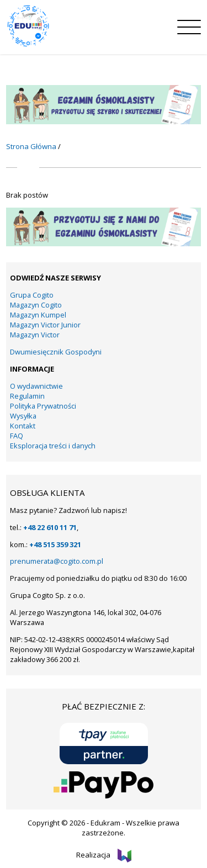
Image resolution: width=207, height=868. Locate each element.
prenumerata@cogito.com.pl (57, 561)
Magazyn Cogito (36, 305)
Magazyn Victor (35, 335)
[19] (104, 244)
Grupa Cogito (32, 295)
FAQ (17, 436)
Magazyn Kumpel (38, 315)
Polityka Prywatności (43, 406)
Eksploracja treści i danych (53, 446)
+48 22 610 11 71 (50, 527)
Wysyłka (23, 416)
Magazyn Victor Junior (45, 325)
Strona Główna (31, 146)
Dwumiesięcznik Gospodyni (56, 352)
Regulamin (27, 396)
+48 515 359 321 (55, 544)
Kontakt (23, 426)
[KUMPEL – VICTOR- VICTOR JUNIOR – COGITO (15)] (104, 121)
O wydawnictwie (36, 386)
